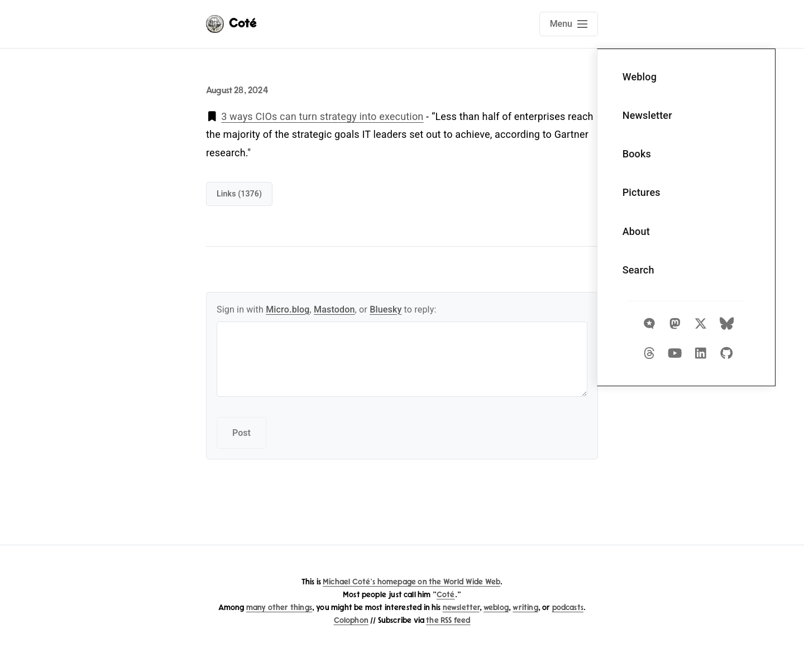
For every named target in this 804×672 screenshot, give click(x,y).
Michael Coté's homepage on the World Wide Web (411, 582)
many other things (279, 608)
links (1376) (239, 194)
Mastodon (334, 309)
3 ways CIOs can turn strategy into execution (322, 116)
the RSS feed (448, 620)
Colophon (351, 620)
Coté (446, 595)
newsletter (461, 608)
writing (525, 608)
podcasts (568, 608)
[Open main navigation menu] (569, 24)
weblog (496, 608)
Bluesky (386, 309)
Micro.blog (288, 309)
